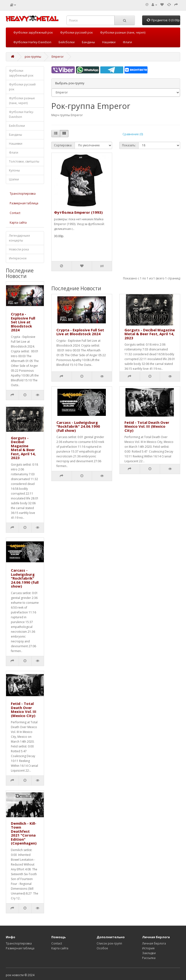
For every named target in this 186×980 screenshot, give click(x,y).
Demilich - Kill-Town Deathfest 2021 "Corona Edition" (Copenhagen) (24, 833)
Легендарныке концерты (19, 238)
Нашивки (109, 42)
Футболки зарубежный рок (33, 32)
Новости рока (19, 249)
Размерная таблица (24, 203)
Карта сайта (18, 223)
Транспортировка (23, 194)
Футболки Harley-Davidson (32, 42)
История (148, 948)
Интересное (18, 258)
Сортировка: (63, 145)
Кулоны (14, 170)
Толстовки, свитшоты (24, 161)
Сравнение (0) (133, 134)
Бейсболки (67, 42)
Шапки (14, 179)
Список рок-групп (109, 943)
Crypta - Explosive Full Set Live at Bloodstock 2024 (23, 322)
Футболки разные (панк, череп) (123, 32)
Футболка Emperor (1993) (78, 212)
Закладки (149, 953)
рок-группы (33, 57)
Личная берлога (154, 943)
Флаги (127, 42)
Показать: (129, 145)
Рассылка (149, 958)
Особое (102, 948)
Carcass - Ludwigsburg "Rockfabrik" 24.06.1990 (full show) (25, 578)
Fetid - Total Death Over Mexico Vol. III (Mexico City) (24, 710)
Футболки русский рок (76, 32)
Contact (15, 213)
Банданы (88, 42)
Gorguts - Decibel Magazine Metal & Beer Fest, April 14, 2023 (23, 448)
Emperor (58, 57)
